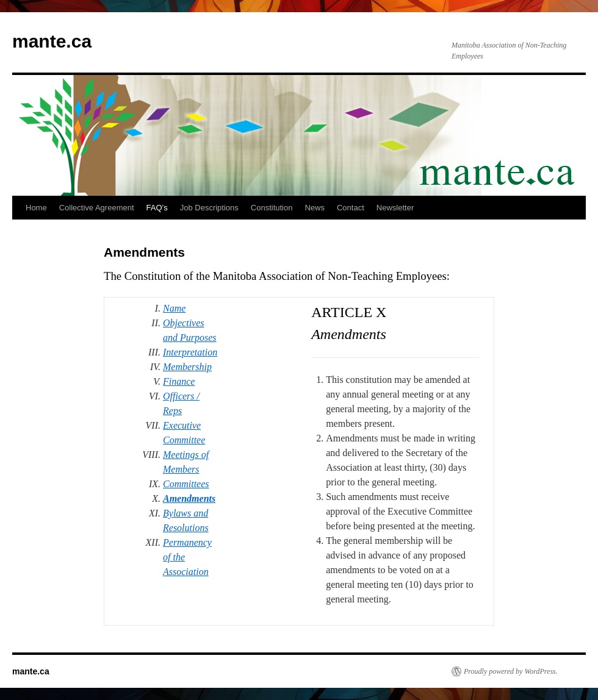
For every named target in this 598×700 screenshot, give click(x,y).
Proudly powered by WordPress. (511, 671)
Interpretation (190, 352)
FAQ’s (157, 208)
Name (174, 308)
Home (36, 208)
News (315, 208)
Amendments (189, 498)
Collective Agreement (97, 208)
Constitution (272, 208)
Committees (186, 484)
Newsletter (395, 208)
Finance (179, 381)
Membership (187, 367)
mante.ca (52, 41)
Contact (351, 208)
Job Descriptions (209, 208)
